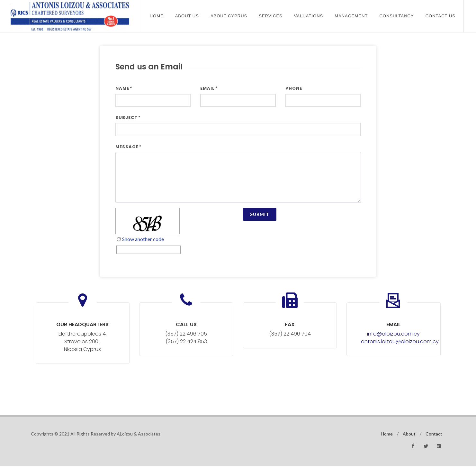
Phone (294, 88)
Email (209, 88)
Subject (128, 117)
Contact (434, 434)
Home (157, 16)
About (409, 434)
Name (124, 88)
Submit (260, 214)
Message (128, 147)
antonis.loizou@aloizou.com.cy (400, 341)
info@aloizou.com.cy (393, 334)
